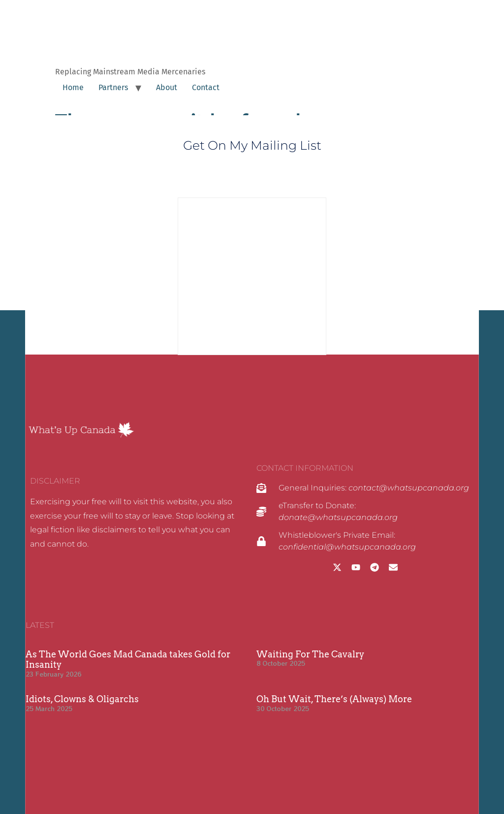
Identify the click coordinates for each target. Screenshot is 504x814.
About (167, 87)
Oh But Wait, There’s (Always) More (334, 699)
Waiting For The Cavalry (310, 654)
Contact (206, 87)
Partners (113, 87)
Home (73, 87)
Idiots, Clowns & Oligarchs (82, 699)
